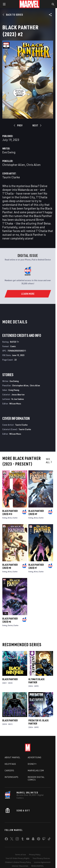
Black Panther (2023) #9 (36, 512)
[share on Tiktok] (49, 839)
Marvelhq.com (36, 770)
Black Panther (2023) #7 (36, 566)
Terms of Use (20, 855)
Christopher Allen (14, 165)
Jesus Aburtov (18, 394)
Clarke (15, 518)
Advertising (35, 757)
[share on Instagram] (17, 839)
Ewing (5, 518)
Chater (10, 625)
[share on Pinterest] (39, 839)
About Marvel (12, 757)
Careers (9, 770)
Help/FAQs (10, 764)
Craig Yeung (14, 390)
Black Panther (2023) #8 (10, 566)
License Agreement (42, 862)
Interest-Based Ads (20, 866)
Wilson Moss (15, 404)
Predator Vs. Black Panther (38, 722)
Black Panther (10, 679)
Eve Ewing (9, 152)
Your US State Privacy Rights (18, 858)
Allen (10, 518)
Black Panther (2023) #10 (10, 512)
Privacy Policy (35, 855)
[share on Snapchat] (33, 839)
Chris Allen (33, 165)
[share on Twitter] (12, 839)
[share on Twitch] (44, 839)
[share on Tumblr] (22, 839)
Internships (12, 777)
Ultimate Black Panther (36, 681)
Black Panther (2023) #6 (10, 620)
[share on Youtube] (28, 839)
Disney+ (32, 764)
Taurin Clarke (11, 177)
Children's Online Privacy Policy (18, 862)
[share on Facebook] (6, 840)
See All (49, 461)
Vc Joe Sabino (18, 399)
